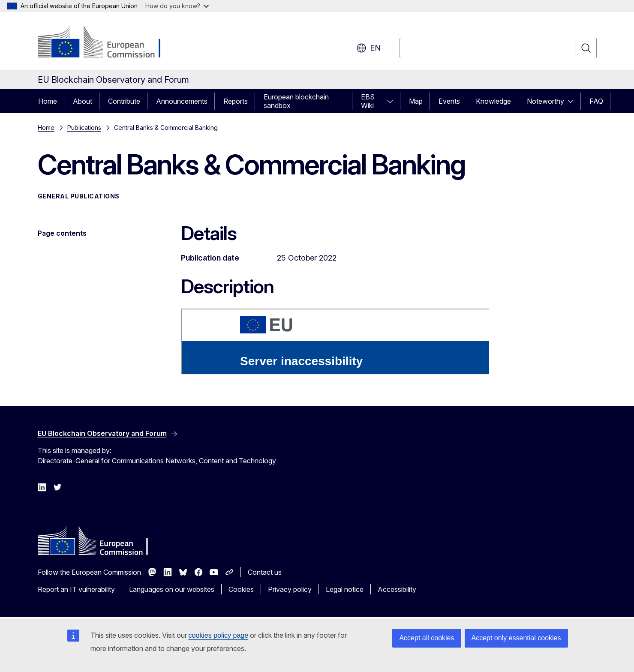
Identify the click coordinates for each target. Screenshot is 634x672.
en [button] (368, 48)
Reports (236, 101)
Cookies (241, 589)
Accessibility (397, 589)
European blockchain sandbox (296, 101)
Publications (84, 127)
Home (48, 101)
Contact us (265, 572)
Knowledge (493, 101)
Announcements (182, 101)
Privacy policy (290, 589)
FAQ (596, 101)
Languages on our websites (172, 589)
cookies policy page (219, 635)
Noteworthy (545, 101)
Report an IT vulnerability (76, 589)
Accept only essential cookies (516, 638)
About (83, 101)
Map (416, 101)
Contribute (124, 101)
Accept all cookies (427, 638)
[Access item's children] (393, 101)
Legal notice (345, 589)
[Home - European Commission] (107, 43)
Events (449, 101)
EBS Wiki (368, 101)
